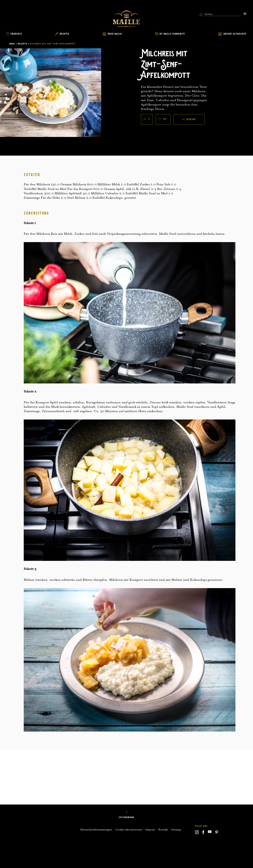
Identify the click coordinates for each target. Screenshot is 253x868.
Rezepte (23, 44)
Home (12, 44)
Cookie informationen (129, 829)
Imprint (150, 829)
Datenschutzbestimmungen (96, 829)
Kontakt (163, 829)
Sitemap (176, 829)
